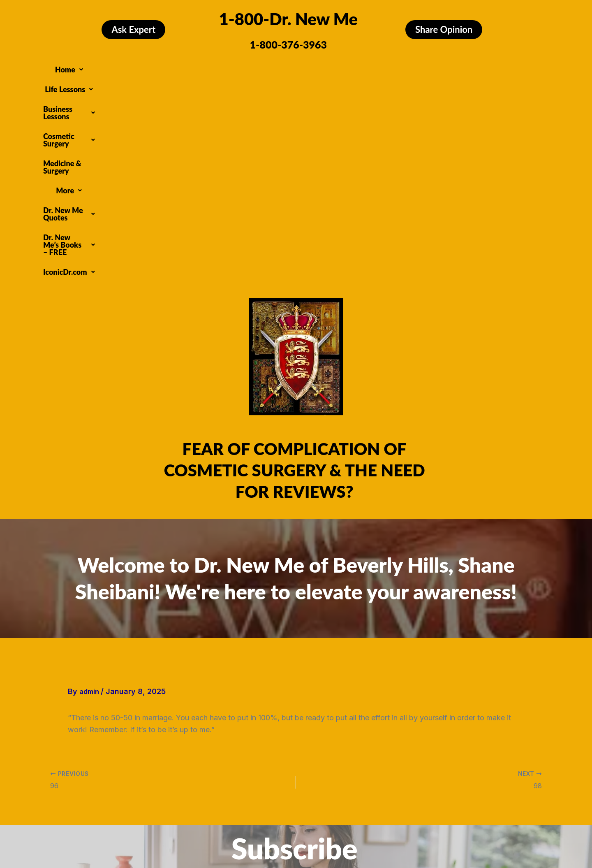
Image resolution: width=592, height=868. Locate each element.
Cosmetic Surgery (284, 67)
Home (99, 67)
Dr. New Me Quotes (470, 67)
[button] (99, 67)
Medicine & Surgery (358, 67)
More (412, 67)
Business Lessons (210, 67)
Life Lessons (145, 67)
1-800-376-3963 (289, 44)
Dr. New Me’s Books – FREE (266, 83)
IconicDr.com (350, 83)
